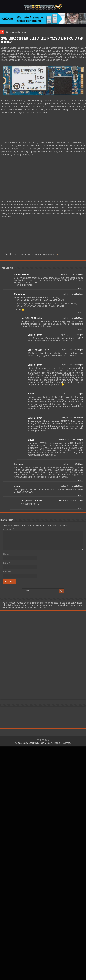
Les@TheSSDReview (32, 318)
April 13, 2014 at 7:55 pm (73, 318)
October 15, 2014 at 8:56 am (71, 486)
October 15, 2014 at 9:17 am (71, 500)
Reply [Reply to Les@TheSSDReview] (80, 330)
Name (7, 554)
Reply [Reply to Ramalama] (80, 313)
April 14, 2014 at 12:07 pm (72, 335)
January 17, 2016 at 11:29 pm (71, 440)
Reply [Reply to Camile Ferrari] (80, 288)
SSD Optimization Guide (16, 32)
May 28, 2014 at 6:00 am (73, 418)
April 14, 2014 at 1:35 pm (73, 350)
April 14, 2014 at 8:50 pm (73, 365)
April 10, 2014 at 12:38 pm (72, 274)
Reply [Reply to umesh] (80, 495)
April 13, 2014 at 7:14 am (73, 294)
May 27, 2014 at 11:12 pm (72, 394)
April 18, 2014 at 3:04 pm (73, 464)
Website (7, 572)
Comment (9, 529)
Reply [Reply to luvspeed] (80, 480)
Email (7, 563)
